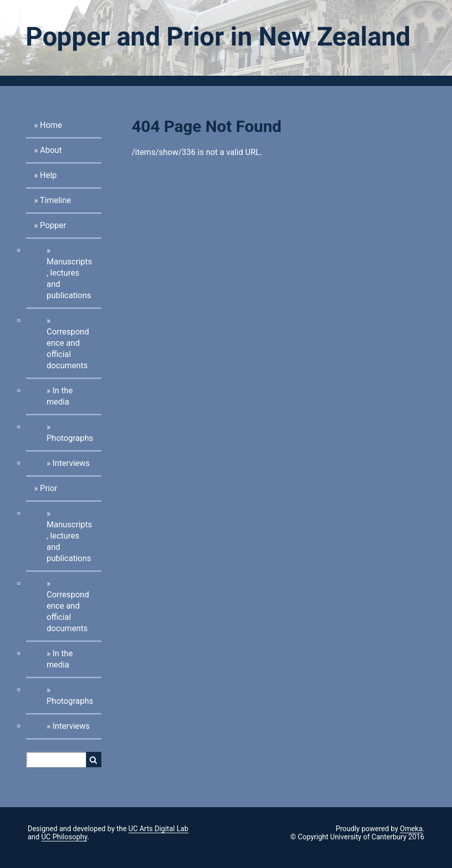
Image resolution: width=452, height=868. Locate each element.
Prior (49, 488)
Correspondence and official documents (68, 349)
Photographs (70, 438)
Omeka (411, 829)
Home (51, 125)
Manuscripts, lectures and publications (69, 279)
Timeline (56, 200)
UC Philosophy (64, 837)
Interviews (71, 463)
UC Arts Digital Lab (158, 829)
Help (48, 175)
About (51, 150)
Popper (53, 225)
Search (94, 760)
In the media (60, 396)
